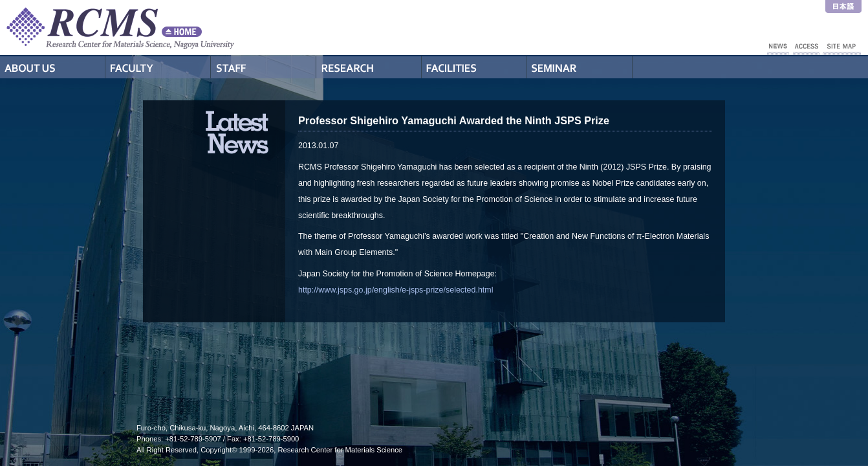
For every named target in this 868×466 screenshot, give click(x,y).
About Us (53, 67)
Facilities (474, 67)
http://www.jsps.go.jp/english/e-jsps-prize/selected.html (396, 290)
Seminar (580, 67)
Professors (158, 67)
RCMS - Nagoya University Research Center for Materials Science (168, 28)
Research (369, 67)
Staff (264, 67)
